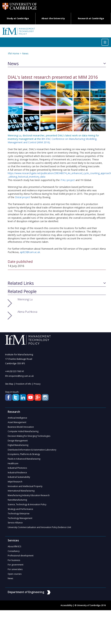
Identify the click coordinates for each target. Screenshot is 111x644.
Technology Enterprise (19, 515)
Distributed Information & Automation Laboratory (32, 450)
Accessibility (66, 608)
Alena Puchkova (27, 312)
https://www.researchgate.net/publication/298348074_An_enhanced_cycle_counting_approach (59, 173)
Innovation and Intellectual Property (25, 487)
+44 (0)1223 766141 (15, 371)
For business (14, 562)
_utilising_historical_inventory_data (27, 177)
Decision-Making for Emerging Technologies (29, 437)
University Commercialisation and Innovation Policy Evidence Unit (39, 529)
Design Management (18, 441)
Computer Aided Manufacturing (23, 432)
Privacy (37, 384)
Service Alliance (15, 525)
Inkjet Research (15, 483)
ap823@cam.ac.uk (30, 252)
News (25, 53)
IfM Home (13, 53)
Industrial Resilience (17, 474)
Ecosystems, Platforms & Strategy (24, 455)
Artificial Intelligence (17, 418)
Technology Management (20, 520)
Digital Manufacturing (18, 446)
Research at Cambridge (91, 18)
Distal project (23, 197)
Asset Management (17, 423)
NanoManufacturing (17, 501)
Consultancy (14, 553)
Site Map (9, 384)
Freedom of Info (24, 384)
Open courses (15, 576)
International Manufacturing (21, 492)
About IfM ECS (14, 548)
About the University (53, 18)
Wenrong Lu (25, 299)
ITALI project (68, 180)
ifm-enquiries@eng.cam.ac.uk (19, 376)
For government (16, 567)
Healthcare (13, 464)
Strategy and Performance (20, 511)
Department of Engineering (29, 595)
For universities (15, 572)
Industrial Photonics (17, 469)
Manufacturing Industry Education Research (29, 497)
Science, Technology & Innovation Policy (27, 506)
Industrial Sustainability (19, 478)
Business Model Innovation (21, 427)
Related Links (21, 283)
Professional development (21, 558)
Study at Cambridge (18, 18)
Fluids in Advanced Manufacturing (24, 460)
